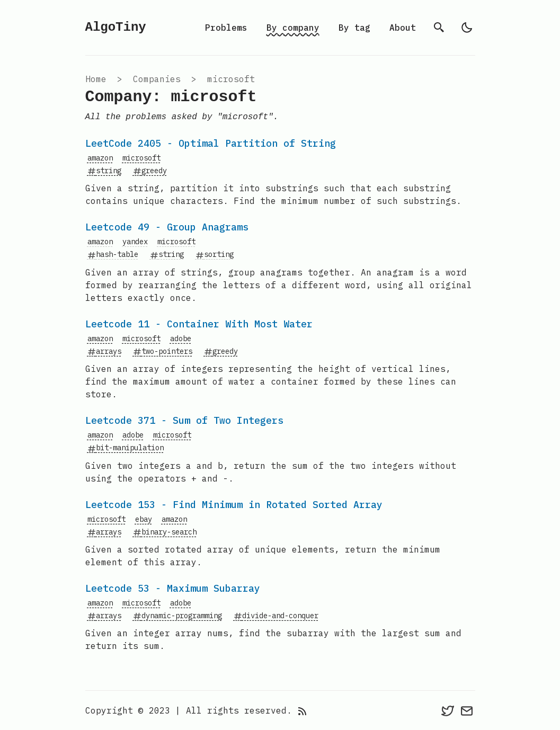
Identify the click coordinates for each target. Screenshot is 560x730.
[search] (439, 28)
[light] (467, 28)
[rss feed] (303, 710)
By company (293, 28)
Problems (226, 28)
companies (157, 79)
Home (96, 79)
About (403, 28)
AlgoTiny (116, 27)
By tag (354, 28)
